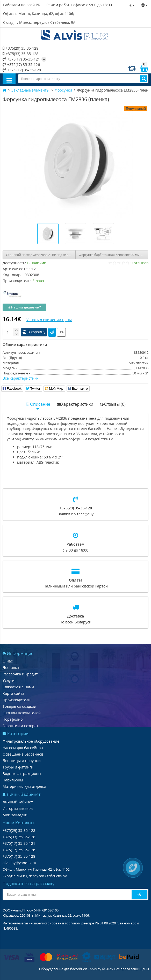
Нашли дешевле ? (24, 307)
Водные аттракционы (22, 774)
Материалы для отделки (24, 786)
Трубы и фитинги (18, 767)
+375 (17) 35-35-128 (22, 70)
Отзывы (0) (113, 404)
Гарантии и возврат (20, 726)
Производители (17, 700)
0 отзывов (139, 263)
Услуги (9, 680)
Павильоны (13, 780)
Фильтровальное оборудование (31, 741)
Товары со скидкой (19, 706)
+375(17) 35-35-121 (21, 59)
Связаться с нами (18, 687)
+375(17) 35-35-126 (21, 65)
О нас (8, 661)
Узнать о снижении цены (49, 320)
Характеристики (75, 404)
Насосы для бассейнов (23, 748)
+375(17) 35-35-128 (19, 856)
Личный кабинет (18, 802)
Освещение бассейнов (23, 754)
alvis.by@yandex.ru (19, 863)
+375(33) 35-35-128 (20, 54)
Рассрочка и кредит (20, 674)
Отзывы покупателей (22, 713)
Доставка (11, 668)
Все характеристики (21, 378)
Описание (38, 404)
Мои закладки (15, 815)
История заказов (18, 808)
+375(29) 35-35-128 (20, 48)
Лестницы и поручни (22, 761)
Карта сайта (13, 693)
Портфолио (13, 719)
